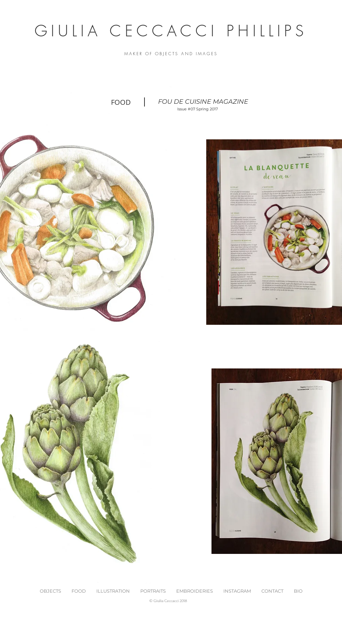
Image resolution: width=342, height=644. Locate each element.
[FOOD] (121, 102)
